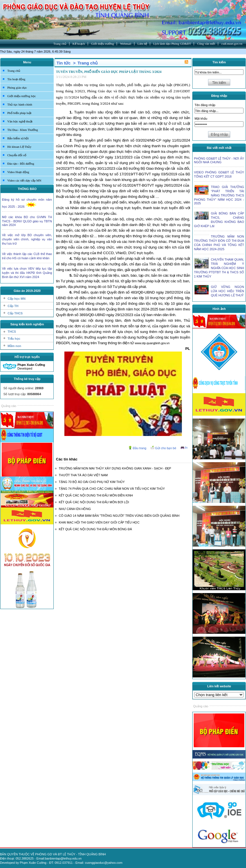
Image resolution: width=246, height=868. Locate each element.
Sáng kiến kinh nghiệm (27, 324)
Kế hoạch (79, 44)
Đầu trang (139, 448)
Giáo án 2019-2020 (27, 291)
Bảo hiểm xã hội (18, 138)
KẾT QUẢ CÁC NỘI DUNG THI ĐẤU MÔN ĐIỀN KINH (96, 495)
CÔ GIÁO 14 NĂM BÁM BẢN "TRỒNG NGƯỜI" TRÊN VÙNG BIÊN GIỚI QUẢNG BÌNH (119, 516)
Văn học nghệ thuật (20, 121)
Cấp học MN (17, 299)
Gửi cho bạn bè (165, 448)
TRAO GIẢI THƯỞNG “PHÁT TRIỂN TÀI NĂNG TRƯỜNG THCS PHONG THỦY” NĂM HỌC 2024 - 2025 (219, 195)
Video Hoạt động (18, 172)
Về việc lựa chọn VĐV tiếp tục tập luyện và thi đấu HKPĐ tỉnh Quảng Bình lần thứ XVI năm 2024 (27, 273)
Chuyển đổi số (17, 155)
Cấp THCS (15, 313)
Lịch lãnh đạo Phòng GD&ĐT (172, 44)
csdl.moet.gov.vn (232, 44)
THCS (12, 332)
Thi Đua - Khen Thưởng (23, 130)
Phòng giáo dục (17, 88)
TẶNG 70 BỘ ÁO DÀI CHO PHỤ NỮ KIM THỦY (92, 482)
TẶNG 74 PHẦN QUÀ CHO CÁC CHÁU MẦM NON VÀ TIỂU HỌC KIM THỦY (112, 489)
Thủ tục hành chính (20, 104)
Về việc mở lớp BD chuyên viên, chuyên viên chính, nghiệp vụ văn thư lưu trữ (27, 239)
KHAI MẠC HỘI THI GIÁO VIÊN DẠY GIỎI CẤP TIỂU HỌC (99, 522)
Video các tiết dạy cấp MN (24, 180)
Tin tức (64, 63)
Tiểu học (14, 339)
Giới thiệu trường (102, 44)
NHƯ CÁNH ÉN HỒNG (75, 509)
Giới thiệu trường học (22, 96)
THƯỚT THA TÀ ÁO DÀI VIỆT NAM (83, 475)
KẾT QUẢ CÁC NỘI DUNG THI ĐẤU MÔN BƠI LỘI (94, 502)
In (186, 448)
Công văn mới (206, 44)
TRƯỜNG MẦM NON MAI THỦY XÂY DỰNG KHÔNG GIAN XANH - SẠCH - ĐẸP (115, 468)
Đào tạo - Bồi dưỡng (21, 164)
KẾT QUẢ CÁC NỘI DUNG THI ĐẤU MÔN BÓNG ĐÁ (95, 529)
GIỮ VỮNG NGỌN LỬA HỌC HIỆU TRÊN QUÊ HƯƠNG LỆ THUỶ (227, 291)
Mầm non (14, 346)
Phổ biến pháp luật (19, 113)
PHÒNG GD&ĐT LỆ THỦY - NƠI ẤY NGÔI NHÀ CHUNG (219, 160)
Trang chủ (60, 44)
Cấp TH (13, 306)
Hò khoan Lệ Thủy (19, 147)
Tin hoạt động (16, 79)
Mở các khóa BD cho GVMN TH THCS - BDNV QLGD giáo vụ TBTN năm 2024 (27, 221)
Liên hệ (142, 44)
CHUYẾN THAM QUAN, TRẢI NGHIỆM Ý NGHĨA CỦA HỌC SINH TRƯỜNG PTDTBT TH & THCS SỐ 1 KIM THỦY (219, 268)
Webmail (126, 44)
